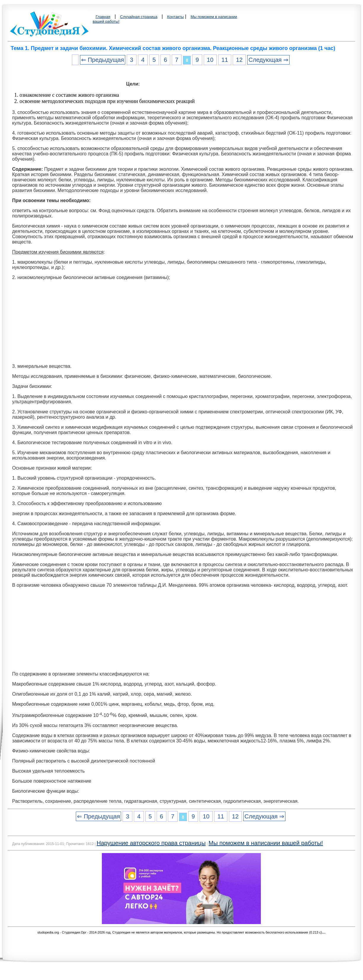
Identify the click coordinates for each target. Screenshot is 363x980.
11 (225, 60)
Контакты (175, 17)
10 (210, 60)
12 (239, 60)
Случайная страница (139, 17)
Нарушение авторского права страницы (151, 843)
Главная (103, 17)
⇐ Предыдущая (103, 60)
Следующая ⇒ (268, 60)
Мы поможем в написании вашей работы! (266, 843)
